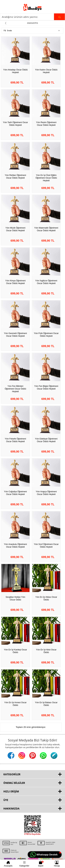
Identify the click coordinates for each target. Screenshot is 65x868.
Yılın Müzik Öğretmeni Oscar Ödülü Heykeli (15, 229)
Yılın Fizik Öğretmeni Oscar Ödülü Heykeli (46, 335)
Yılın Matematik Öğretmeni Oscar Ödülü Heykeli (46, 229)
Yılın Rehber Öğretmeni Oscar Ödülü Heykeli (15, 177)
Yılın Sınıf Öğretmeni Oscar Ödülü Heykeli (46, 546)
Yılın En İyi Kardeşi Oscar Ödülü (15, 651)
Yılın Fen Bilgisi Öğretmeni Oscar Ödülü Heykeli (46, 387)
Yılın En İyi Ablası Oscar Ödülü (46, 598)
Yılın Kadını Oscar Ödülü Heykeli (46, 71)
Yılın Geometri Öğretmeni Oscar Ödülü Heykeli (15, 335)
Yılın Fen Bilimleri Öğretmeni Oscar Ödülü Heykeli (15, 389)
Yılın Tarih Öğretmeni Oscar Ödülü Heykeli (15, 124)
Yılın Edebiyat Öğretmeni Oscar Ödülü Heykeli (46, 440)
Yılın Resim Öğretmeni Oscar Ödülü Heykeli (46, 124)
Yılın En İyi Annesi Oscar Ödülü (15, 704)
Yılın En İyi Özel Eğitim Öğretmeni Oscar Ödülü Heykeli (46, 178)
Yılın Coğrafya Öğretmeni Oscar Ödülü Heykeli (15, 493)
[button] (45, 855)
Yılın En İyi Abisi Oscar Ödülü (46, 651)
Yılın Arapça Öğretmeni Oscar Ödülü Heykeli (46, 493)
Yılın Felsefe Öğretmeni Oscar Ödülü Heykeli (15, 440)
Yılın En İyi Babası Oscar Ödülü (46, 704)
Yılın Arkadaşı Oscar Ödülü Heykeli (15, 71)
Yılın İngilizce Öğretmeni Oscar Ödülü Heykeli (46, 282)
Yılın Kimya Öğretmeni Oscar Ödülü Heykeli (15, 282)
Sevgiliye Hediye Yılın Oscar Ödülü (15, 598)
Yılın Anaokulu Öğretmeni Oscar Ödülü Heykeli (15, 546)
